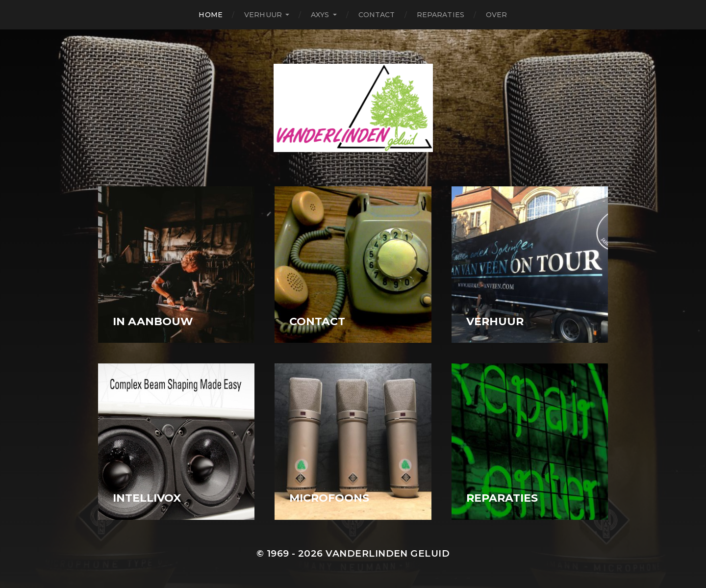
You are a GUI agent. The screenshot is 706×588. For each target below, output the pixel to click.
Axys (320, 15)
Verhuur (263, 15)
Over (497, 15)
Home (211, 15)
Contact (377, 15)
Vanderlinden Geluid (388, 553)
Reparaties (441, 15)
